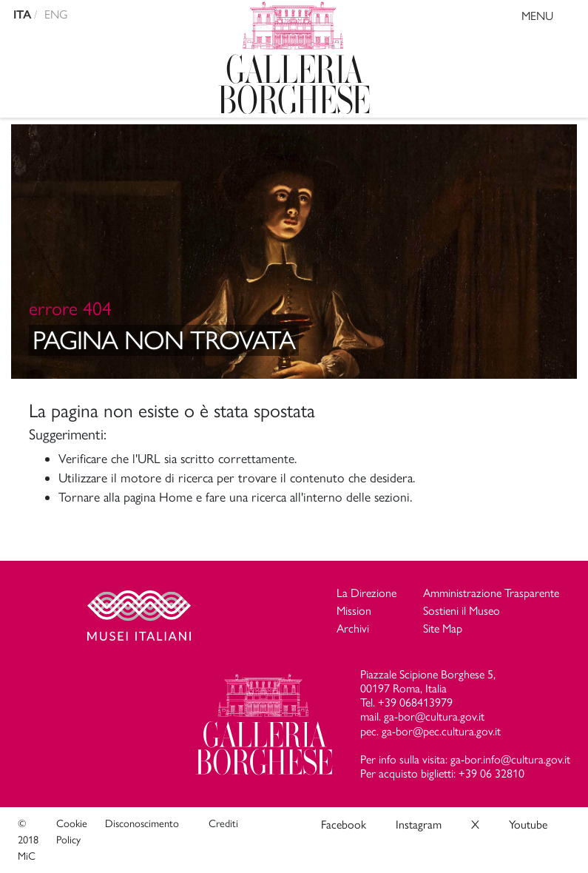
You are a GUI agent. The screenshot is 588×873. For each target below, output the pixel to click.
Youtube (528, 825)
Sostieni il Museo (462, 611)
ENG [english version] (56, 14)
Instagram (419, 825)
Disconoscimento (142, 823)
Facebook (344, 825)
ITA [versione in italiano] (22, 14)
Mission (354, 611)
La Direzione (366, 593)
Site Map (443, 628)
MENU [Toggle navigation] (551, 18)
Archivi (353, 628)
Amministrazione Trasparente (491, 593)
